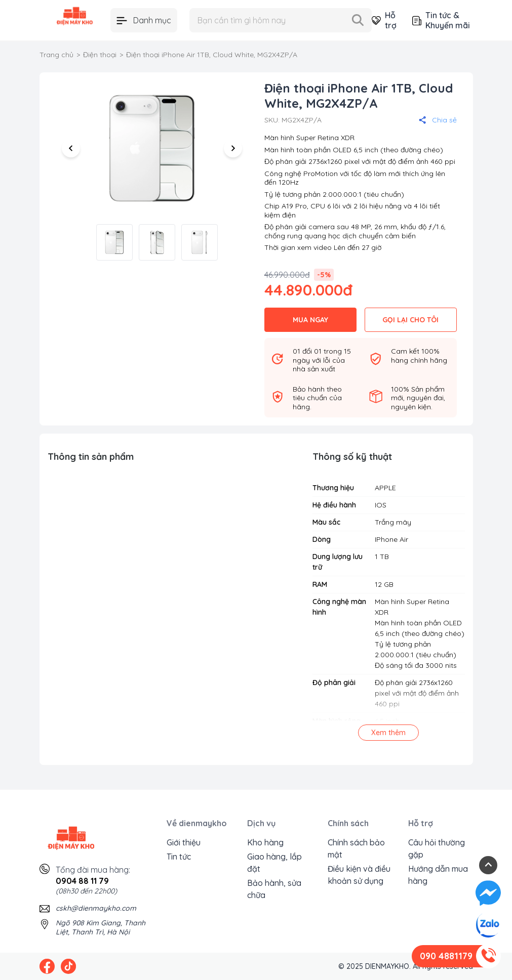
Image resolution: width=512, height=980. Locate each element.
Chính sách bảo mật (356, 848)
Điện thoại (100, 55)
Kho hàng (265, 842)
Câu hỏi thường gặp (437, 848)
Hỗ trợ (384, 20)
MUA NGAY (310, 320)
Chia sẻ (438, 120)
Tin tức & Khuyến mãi (441, 20)
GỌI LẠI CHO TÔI (410, 320)
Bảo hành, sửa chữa (274, 889)
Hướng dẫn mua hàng (438, 875)
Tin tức (179, 857)
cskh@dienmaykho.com (96, 908)
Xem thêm (388, 733)
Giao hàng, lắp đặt (274, 863)
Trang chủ (56, 55)
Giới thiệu (184, 842)
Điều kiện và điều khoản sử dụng (359, 875)
